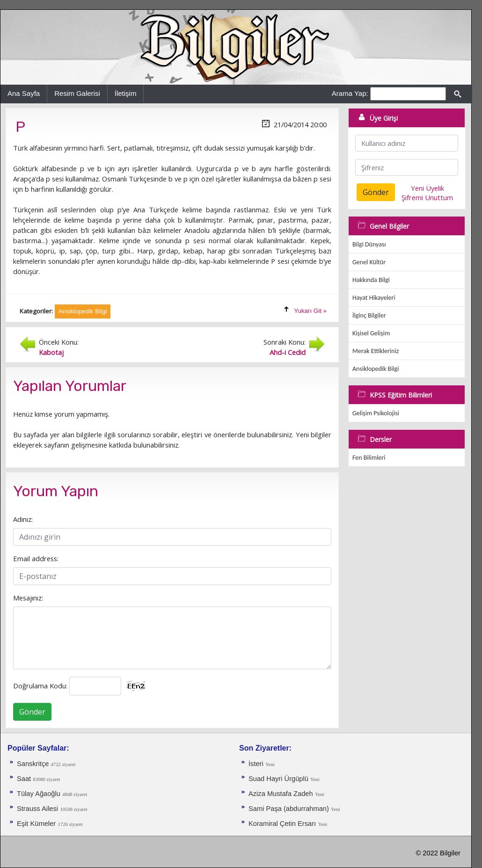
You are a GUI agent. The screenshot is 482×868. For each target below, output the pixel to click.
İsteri (256, 764)
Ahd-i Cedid (288, 352)
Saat (25, 779)
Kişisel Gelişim (371, 333)
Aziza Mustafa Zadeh (281, 794)
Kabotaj (51, 352)
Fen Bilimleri (369, 458)
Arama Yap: (350, 93)
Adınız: (23, 519)
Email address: (36, 558)
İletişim (126, 93)
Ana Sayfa (24, 93)
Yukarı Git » (310, 311)
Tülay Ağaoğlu (39, 794)
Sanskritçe (34, 764)
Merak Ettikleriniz (376, 351)
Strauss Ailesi (37, 809)
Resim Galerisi (77, 93)
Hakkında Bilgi (371, 280)
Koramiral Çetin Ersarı (282, 824)
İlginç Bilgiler (369, 315)
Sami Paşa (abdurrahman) (290, 809)
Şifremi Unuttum (427, 197)
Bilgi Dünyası (369, 244)
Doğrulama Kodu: (40, 686)
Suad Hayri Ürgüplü (279, 779)
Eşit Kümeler (36, 824)
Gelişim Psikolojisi (376, 413)
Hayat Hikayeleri (374, 298)
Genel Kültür (369, 262)
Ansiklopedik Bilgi (376, 369)
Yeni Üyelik (427, 188)
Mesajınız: (28, 598)
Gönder (32, 712)
